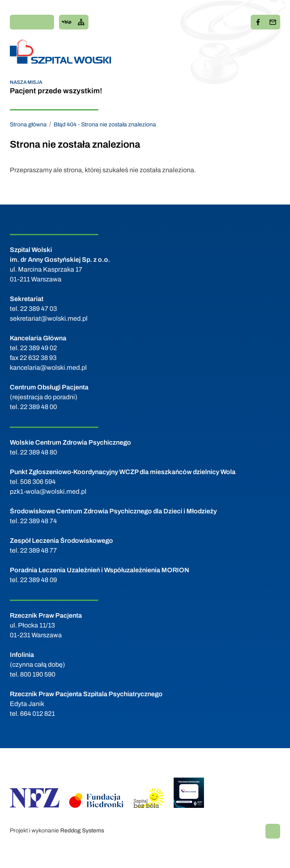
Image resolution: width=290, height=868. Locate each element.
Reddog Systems (82, 831)
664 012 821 (37, 714)
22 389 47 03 (39, 309)
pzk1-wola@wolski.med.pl (48, 491)
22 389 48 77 (39, 550)
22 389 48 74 (39, 521)
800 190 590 (38, 674)
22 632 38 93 (38, 358)
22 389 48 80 (39, 452)
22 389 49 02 (39, 348)
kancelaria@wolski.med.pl (48, 368)
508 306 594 (38, 482)
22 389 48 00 (39, 407)
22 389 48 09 (39, 580)
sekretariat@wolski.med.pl (49, 318)
